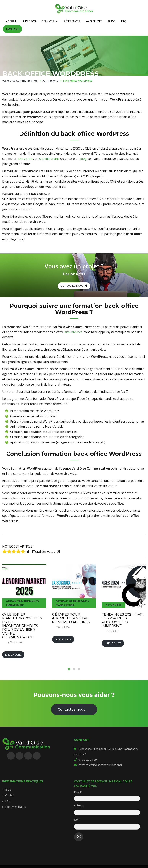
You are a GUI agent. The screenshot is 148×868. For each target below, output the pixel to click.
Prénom (79, 805)
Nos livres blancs (16, 807)
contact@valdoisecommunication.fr (100, 765)
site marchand (49, 159)
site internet (73, 332)
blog (83, 159)
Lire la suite (13, 655)
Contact (10, 795)
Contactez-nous (74, 286)
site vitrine (26, 159)
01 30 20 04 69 (88, 759)
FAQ (8, 801)
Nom (77, 820)
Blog (8, 790)
